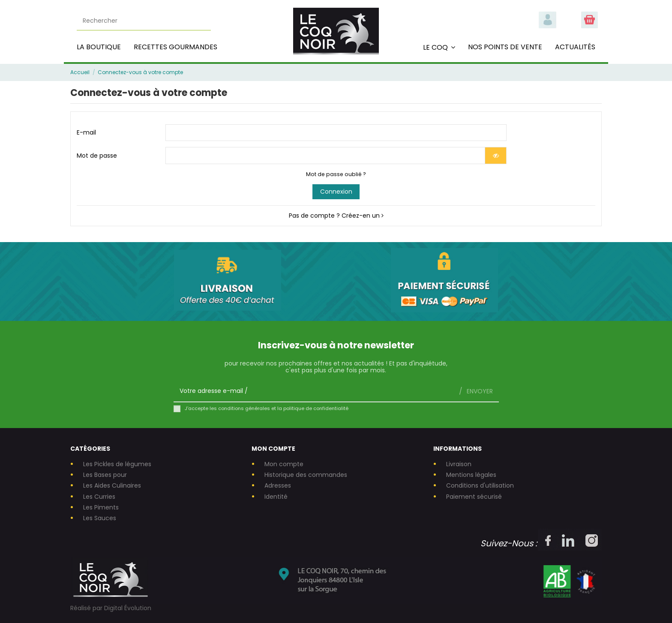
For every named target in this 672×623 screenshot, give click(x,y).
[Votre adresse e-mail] (313, 391)
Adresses (278, 486)
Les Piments (101, 508)
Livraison (459, 464)
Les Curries (99, 497)
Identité (276, 497)
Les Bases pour (105, 475)
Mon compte (284, 464)
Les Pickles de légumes (117, 464)
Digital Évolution (128, 608)
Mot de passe (97, 156)
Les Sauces (100, 518)
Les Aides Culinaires (112, 486)
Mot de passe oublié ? (336, 174)
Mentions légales (471, 475)
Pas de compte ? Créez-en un (336, 216)
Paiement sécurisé (474, 497)
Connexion (336, 192)
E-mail (86, 132)
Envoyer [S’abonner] (479, 391)
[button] (439, 47)
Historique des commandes (306, 475)
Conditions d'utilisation (480, 486)
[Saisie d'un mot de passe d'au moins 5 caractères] (325, 156)
